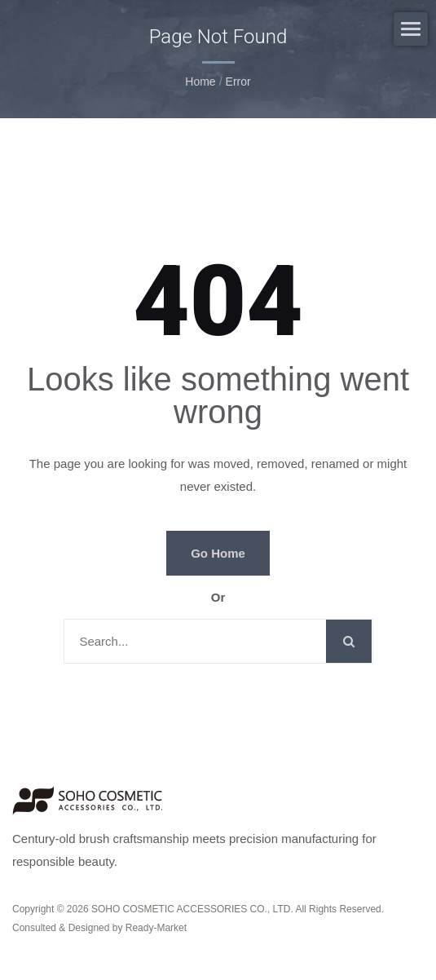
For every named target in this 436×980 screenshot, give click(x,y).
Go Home (218, 553)
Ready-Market (156, 928)
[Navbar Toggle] (411, 29)
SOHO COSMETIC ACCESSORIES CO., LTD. (192, 909)
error (238, 82)
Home (200, 82)
